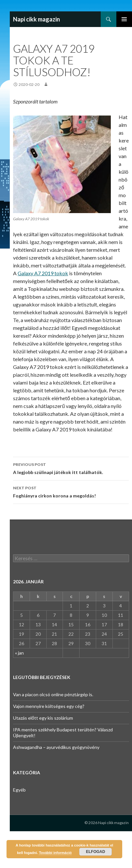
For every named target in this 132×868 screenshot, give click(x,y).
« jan (19, 653)
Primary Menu (124, 19)
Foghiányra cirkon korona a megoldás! (71, 491)
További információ (55, 853)
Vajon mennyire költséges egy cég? (49, 706)
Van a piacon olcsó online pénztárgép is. (53, 694)
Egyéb (19, 790)
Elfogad (96, 852)
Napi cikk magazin (37, 19)
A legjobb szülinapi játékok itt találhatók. (71, 468)
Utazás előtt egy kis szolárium (43, 718)
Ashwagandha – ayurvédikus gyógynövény (56, 747)
